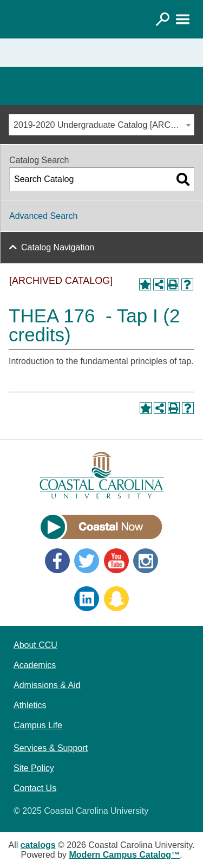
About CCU (35, 645)
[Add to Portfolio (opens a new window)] (145, 284)
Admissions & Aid (47, 685)
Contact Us (35, 788)
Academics (35, 665)
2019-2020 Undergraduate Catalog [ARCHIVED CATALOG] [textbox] (104, 125)
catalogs (38, 845)
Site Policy (34, 768)
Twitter (87, 561)
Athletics (30, 705)
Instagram (146, 561)
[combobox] (101, 125)
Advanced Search (43, 216)
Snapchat (116, 599)
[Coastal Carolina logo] (23, 19)
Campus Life (38, 725)
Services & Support (51, 748)
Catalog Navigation (58, 247)
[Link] (162, 19)
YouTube (116, 561)
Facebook (57, 561)
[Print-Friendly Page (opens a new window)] (173, 284)
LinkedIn (87, 599)
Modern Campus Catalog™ (125, 855)
